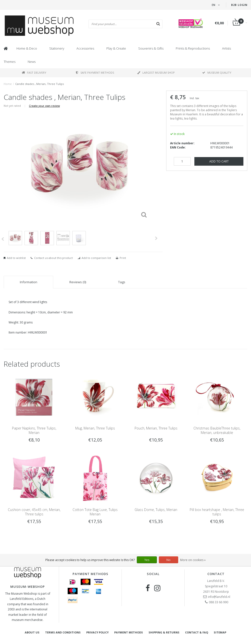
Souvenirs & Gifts (151, 48)
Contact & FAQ (197, 632)
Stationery (57, 48)
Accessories (85, 48)
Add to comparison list (96, 258)
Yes (147, 560)
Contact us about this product (53, 258)
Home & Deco (27, 48)
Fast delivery (34, 73)
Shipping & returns (164, 632)
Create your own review (44, 106)
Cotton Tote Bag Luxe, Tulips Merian (95, 512)
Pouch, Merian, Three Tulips (156, 428)
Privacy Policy (97, 632)
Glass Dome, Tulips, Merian (156, 510)
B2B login (239, 5)
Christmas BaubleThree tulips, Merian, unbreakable (217, 430)
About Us (32, 632)
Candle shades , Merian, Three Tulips (39, 84)
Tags (122, 282)
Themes (10, 62)
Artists (226, 48)
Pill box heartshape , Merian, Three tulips (217, 512)
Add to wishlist (16, 258)
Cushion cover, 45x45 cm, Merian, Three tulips (34, 512)
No (169, 560)
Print (123, 258)
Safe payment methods (95, 73)
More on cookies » (193, 560)
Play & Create (116, 48)
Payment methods (129, 632)
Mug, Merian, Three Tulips (95, 428)
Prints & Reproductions (193, 48)
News (32, 62)
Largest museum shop (156, 73)
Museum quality (217, 73)
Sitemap (220, 632)
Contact (216, 574)
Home (8, 84)
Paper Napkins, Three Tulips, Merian (34, 430)
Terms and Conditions (63, 632)
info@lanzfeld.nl (219, 597)
